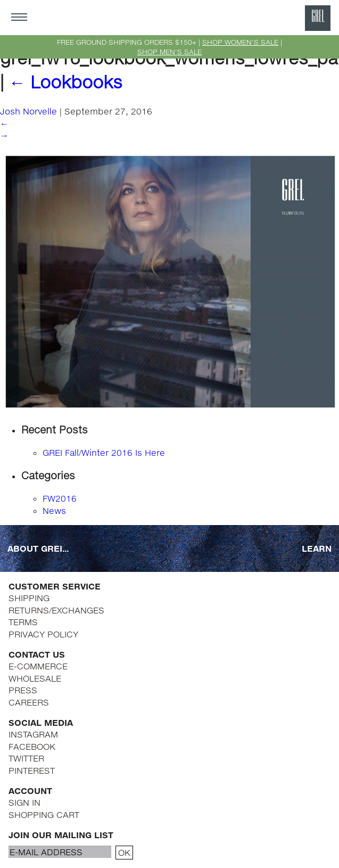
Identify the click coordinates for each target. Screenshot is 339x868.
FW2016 (60, 498)
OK (124, 852)
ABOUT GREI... (38, 548)
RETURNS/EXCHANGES (56, 610)
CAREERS (29, 702)
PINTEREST (32, 770)
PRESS (23, 690)
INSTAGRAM (33, 734)
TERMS (23, 622)
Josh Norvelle (28, 111)
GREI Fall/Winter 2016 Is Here (104, 452)
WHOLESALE (35, 678)
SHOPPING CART (44, 814)
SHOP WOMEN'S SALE (240, 42)
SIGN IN (24, 802)
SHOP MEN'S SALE (169, 52)
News (54, 510)
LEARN (317, 548)
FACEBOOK (32, 746)
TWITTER (26, 758)
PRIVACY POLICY (43, 634)
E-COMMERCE (38, 666)
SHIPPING (29, 598)
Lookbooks (65, 82)
